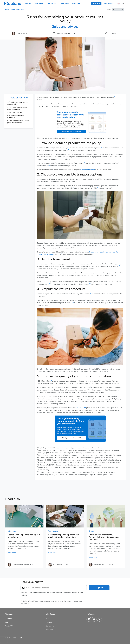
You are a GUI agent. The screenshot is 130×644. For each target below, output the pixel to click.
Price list (76, 4)
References (50, 630)
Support (49, 622)
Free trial (96, 4)
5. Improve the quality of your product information (18, 122)
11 (100, 369)
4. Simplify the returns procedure (15, 117)
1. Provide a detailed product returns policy (18, 103)
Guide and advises (18, 10)
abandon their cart (88, 170)
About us (9, 619)
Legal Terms (21, 638)
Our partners (51, 626)
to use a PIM (81, 408)
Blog (7, 10)
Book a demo (109, 4)
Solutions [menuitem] (39, 4)
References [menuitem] (51, 4)
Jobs (7, 622)
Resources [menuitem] (64, 4)
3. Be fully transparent (15, 112)
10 (90, 284)
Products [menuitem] (28, 4)
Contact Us (9, 626)
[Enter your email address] (56, 588)
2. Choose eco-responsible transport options (17, 108)
